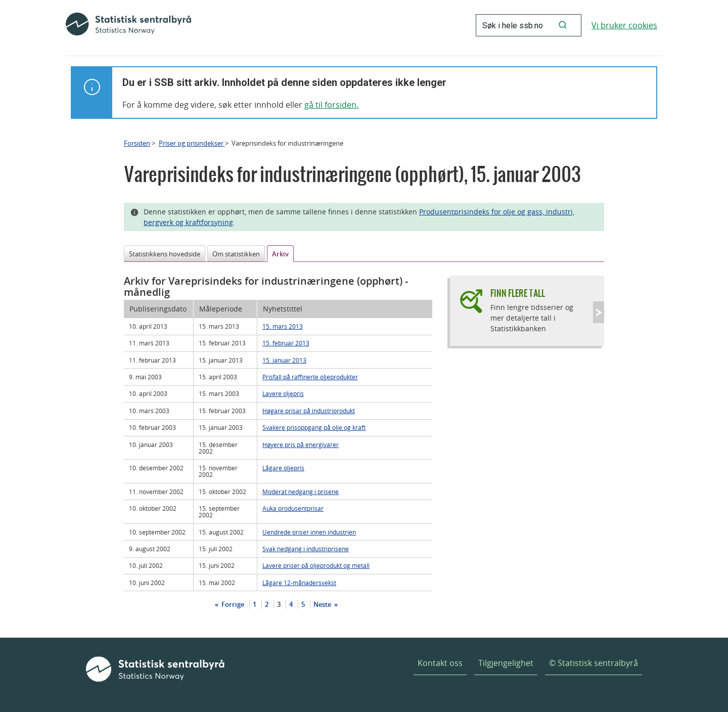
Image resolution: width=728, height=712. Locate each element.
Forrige (232, 604)
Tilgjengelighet (506, 663)
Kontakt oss (440, 663)
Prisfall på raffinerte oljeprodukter (310, 377)
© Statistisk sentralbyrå (594, 663)
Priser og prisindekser (192, 143)
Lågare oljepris (283, 468)
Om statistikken (236, 254)
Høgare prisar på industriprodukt (309, 411)
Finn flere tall (518, 293)
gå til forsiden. (331, 105)
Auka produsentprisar (293, 508)
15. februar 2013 (286, 343)
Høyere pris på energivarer (301, 444)
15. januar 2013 (284, 360)
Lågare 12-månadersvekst (299, 583)
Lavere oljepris (283, 393)
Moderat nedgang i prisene (301, 492)
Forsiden (137, 143)
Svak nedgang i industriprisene (306, 549)
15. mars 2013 (283, 326)
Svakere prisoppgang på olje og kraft (314, 427)
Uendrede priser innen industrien (309, 532)
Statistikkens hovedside (165, 254)
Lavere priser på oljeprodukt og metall (316, 565)
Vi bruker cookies (624, 25)
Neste (323, 604)
